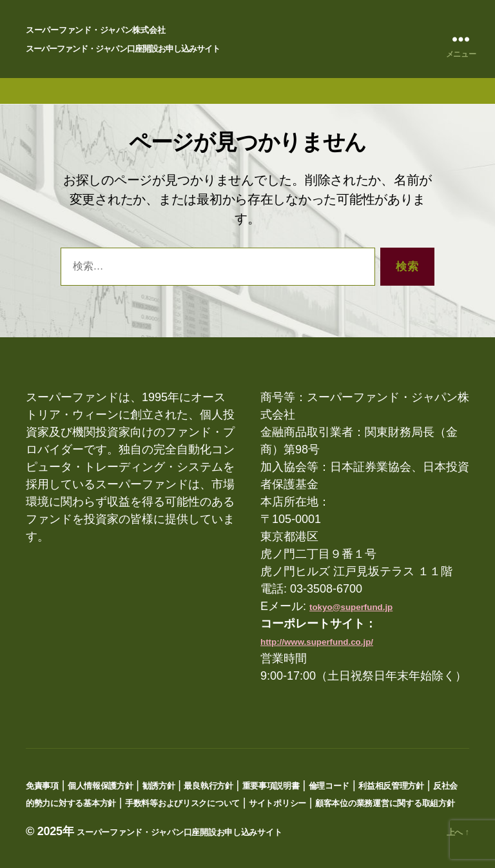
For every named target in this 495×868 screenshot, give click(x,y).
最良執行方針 (208, 786)
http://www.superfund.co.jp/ (317, 642)
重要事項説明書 (271, 786)
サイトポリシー (277, 803)
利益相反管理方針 (391, 786)
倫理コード (329, 786)
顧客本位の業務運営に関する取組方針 (385, 803)
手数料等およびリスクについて (182, 803)
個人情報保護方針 (101, 786)
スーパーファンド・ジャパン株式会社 (95, 30)
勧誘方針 (159, 786)
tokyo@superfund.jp (351, 607)
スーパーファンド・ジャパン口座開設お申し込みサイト (122, 49)
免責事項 (42, 786)
